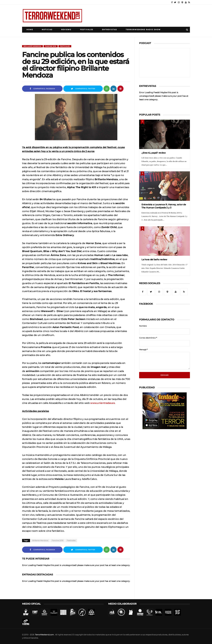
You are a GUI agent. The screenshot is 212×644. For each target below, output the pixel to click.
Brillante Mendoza (32, 46)
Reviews (66, 30)
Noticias (47, 30)
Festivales (87, 30)
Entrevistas (109, 30)
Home (30, 30)
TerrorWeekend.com (44, 635)
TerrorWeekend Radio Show (143, 30)
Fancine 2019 (51, 46)
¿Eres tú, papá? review (154, 153)
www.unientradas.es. (103, 403)
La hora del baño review (154, 259)
